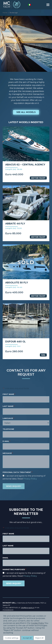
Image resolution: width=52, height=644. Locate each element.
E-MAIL (6, 441)
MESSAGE (8, 453)
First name (8, 534)
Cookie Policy (37, 623)
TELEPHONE (8, 429)
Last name (8, 546)
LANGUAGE (8, 418)
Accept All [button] (27, 638)
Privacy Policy (30, 479)
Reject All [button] (39, 638)
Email (5, 558)
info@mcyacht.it (27, 608)
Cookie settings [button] (12, 638)
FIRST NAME (9, 394)
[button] (48, 5)
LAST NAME (9, 406)
